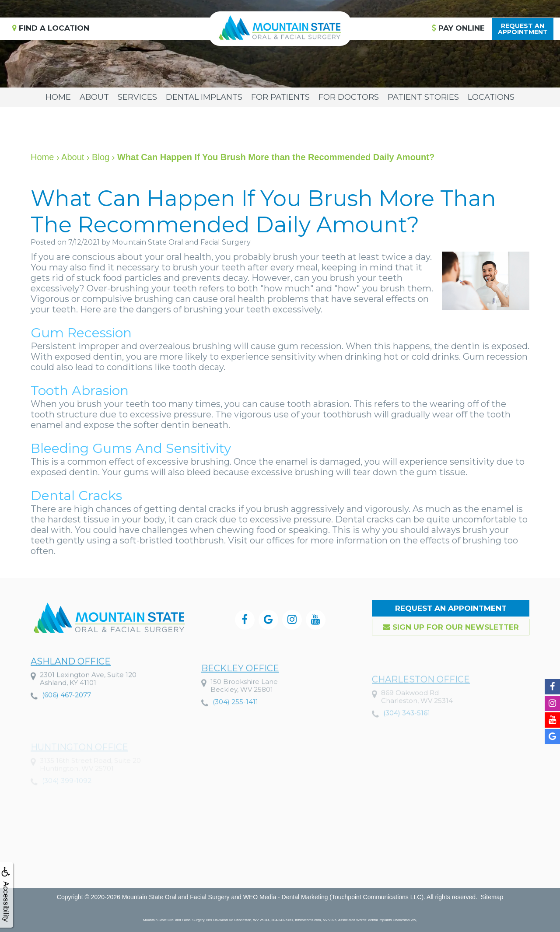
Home (58, 97)
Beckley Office (240, 694)
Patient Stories (423, 97)
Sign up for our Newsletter (451, 627)
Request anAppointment (523, 29)
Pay (458, 28)
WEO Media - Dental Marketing (286, 897)
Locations (491, 97)
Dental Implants (204, 97)
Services (137, 97)
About (94, 97)
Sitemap (492, 897)
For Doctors (349, 97)
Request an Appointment (451, 608)
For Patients (280, 97)
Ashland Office (71, 682)
